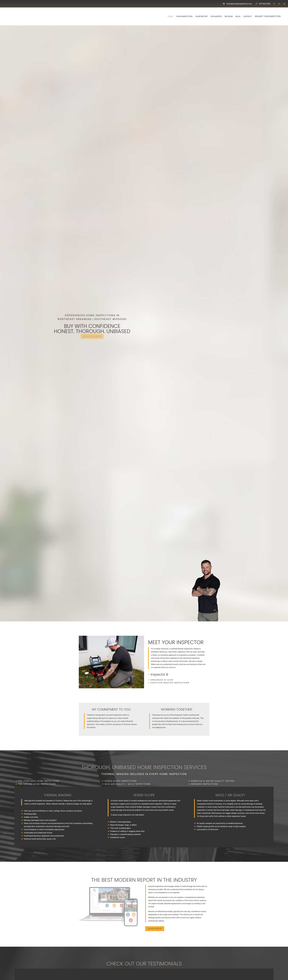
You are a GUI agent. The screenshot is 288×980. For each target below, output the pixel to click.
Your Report (195, 16)
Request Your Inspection (265, 16)
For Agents (210, 16)
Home (164, 16)
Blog (232, 16)
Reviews (222, 16)
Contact (241, 16)
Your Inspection (178, 16)
